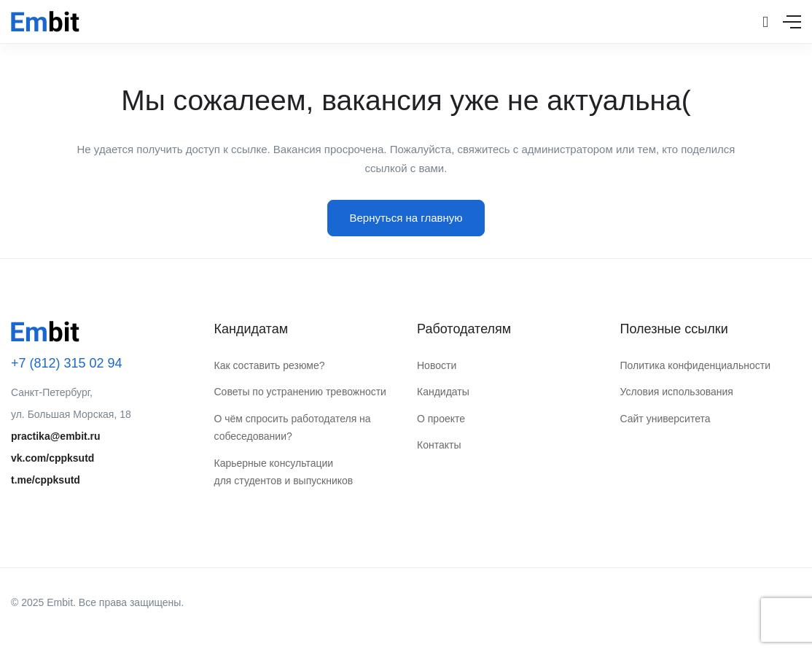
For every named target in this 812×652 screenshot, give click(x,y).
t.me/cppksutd (46, 480)
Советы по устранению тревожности (300, 392)
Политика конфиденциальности (696, 365)
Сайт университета (665, 419)
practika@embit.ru (56, 436)
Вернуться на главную (406, 218)
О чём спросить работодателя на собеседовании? (293, 428)
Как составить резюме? (270, 365)
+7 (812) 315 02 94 (67, 363)
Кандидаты (443, 392)
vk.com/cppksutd (52, 458)
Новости (437, 365)
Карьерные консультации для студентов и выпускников (284, 472)
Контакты (439, 445)
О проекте (441, 419)
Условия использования (677, 392)
